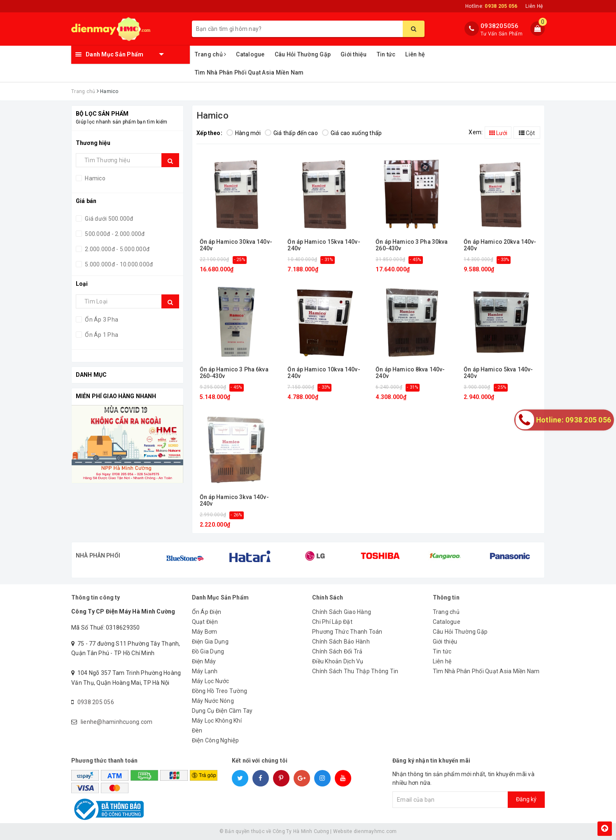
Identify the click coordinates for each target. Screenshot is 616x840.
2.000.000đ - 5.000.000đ (117, 249)
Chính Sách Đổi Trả (337, 651)
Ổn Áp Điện (207, 612)
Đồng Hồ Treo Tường (220, 691)
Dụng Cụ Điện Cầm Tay (222, 711)
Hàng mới (244, 133)
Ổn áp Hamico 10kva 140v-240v (324, 373)
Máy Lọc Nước (211, 681)
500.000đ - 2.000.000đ (114, 234)
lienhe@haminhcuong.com (117, 722)
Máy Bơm (205, 632)
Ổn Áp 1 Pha (101, 335)
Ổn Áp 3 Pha (101, 320)
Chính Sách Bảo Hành (341, 642)
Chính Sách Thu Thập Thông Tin (355, 671)
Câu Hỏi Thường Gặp (303, 54)
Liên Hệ (534, 6)
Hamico (94, 178)
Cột (527, 133)
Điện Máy (204, 661)
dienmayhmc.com (375, 831)
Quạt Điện (205, 622)
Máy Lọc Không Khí (217, 721)
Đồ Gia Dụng (208, 651)
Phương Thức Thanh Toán (347, 632)
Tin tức (386, 54)
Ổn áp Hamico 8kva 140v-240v (410, 373)
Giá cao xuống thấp (352, 133)
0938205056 (500, 26)
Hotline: (491, 6)
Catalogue (250, 54)
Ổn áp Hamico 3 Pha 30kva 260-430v (412, 245)
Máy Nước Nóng (213, 701)
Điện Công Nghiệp (216, 740)
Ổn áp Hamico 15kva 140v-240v (324, 245)
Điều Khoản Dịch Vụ (338, 661)
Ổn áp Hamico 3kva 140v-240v (234, 500)
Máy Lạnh (205, 671)
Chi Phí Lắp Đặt (332, 622)
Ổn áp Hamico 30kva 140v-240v (236, 245)
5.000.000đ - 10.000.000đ (118, 264)
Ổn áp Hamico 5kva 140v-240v (498, 373)
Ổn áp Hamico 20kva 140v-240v (500, 245)
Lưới (498, 133)
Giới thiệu (354, 54)
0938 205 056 (96, 702)
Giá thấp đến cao (291, 133)
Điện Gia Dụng (210, 642)
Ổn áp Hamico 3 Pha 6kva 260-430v (234, 373)
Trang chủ (211, 54)
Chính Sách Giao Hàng (342, 612)
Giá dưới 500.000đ (108, 219)
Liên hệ (415, 54)
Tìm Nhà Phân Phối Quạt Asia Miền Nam (249, 72)
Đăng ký (526, 799)
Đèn (197, 730)
